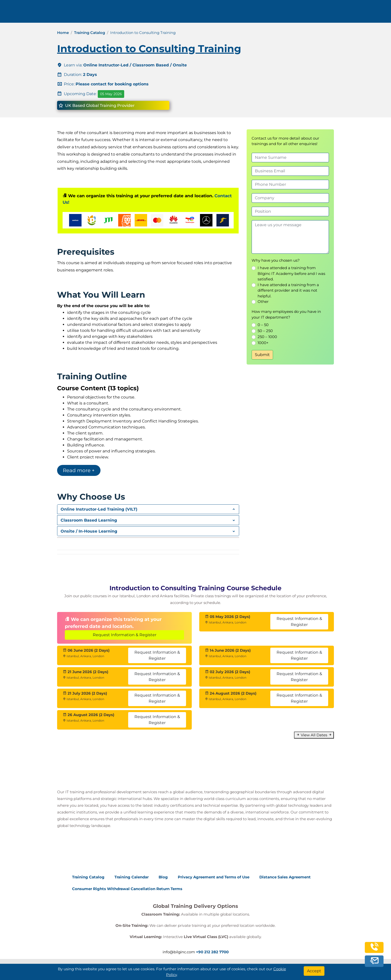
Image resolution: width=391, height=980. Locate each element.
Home (63, 33)
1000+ (263, 343)
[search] (371, 13)
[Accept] (314, 971)
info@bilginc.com (135, 13)
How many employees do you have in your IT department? (286, 314)
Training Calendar (132, 877)
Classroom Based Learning (89, 520)
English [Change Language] (349, 13)
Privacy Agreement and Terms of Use (214, 877)
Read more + (79, 470)
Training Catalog (90, 33)
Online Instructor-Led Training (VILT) (99, 509)
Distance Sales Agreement (285, 877)
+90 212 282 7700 (93, 13)
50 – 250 (265, 331)
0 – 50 (263, 325)
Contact (295, 13)
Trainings (201, 13)
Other (263, 301)
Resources (266, 13)
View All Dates (314, 735)
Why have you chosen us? (276, 260)
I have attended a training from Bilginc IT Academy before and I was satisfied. (291, 273)
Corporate (233, 13)
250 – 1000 (267, 337)
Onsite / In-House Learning (89, 531)
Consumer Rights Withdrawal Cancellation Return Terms (127, 889)
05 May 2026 (111, 94)
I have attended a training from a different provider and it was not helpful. (288, 290)
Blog (163, 877)
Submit (262, 355)
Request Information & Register (125, 635)
